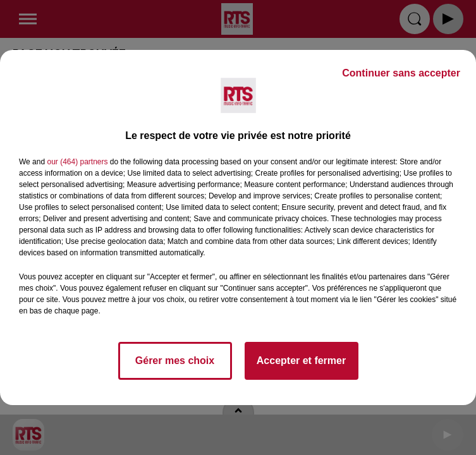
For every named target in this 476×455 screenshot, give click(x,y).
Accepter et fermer (301, 361)
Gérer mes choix (175, 361)
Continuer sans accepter (401, 73)
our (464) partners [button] (77, 162)
